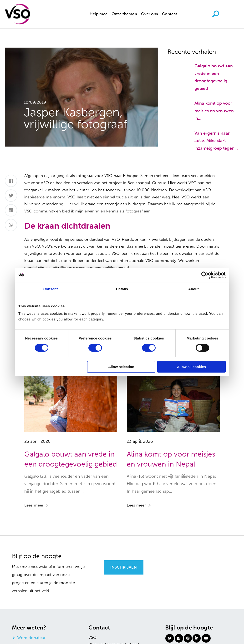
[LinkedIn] (11, 210)
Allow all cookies (191, 367)
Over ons (150, 14)
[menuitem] (99, 14)
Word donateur (31, 638)
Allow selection (121, 367)
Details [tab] (122, 289)
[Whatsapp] (11, 225)
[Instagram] (188, 638)
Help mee (99, 14)
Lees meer (34, 505)
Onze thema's (124, 14)
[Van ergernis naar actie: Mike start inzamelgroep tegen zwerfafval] (176, 132)
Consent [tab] (51, 289)
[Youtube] (206, 638)
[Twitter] (11, 196)
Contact (170, 14)
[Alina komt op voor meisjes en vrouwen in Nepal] (176, 102)
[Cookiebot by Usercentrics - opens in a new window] (205, 275)
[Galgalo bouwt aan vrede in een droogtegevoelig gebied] (176, 65)
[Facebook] (11, 181)
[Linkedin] (197, 638)
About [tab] (193, 289)
